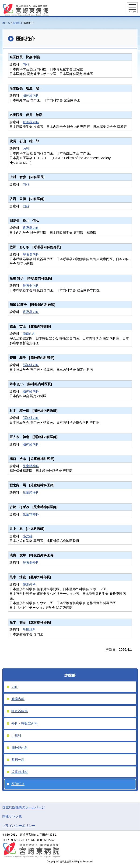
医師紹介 (18, 784)
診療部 (17, 23)
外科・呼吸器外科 (24, 723)
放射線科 (29, 630)
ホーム (6, 23)
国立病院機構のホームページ (24, 807)
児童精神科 (31, 466)
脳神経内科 (31, 95)
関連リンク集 (12, 816)
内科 (26, 64)
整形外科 (29, 584)
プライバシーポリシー (19, 826)
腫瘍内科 (29, 334)
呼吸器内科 (31, 122)
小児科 (28, 536)
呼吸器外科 (31, 562)
